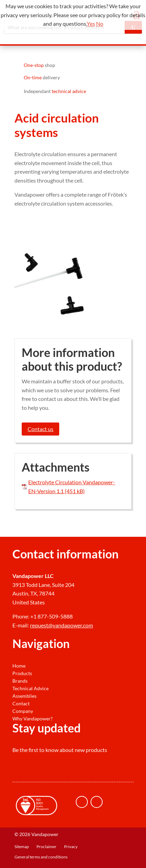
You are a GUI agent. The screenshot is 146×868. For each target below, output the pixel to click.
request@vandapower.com (61, 625)
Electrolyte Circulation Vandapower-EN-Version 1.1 (72, 487)
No (100, 24)
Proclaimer (46, 847)
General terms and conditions (41, 857)
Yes (91, 24)
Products (22, 673)
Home (19, 666)
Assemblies (24, 696)
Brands (20, 681)
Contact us (40, 429)
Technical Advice (30, 688)
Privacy (71, 847)
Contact (21, 704)
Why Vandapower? (33, 719)
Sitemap (22, 847)
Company (23, 711)
